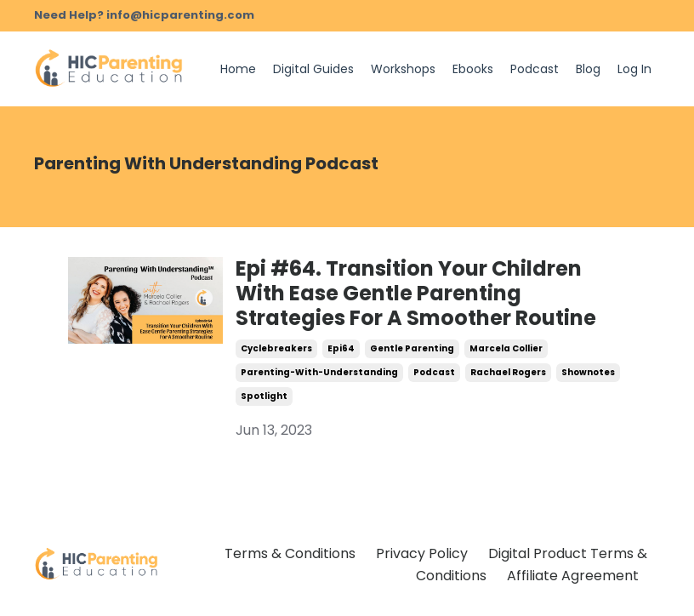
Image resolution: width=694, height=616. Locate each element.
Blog (588, 69)
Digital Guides (313, 69)
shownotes (588, 372)
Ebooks (473, 69)
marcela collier (506, 348)
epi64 (341, 348)
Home (238, 69)
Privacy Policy (422, 553)
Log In (634, 69)
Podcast (535, 69)
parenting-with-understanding (319, 372)
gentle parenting (412, 348)
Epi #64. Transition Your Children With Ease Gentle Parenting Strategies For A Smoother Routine (416, 294)
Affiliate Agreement (573, 576)
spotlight (264, 396)
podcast (434, 372)
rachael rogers (508, 372)
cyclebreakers (276, 348)
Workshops (403, 69)
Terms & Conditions (290, 553)
